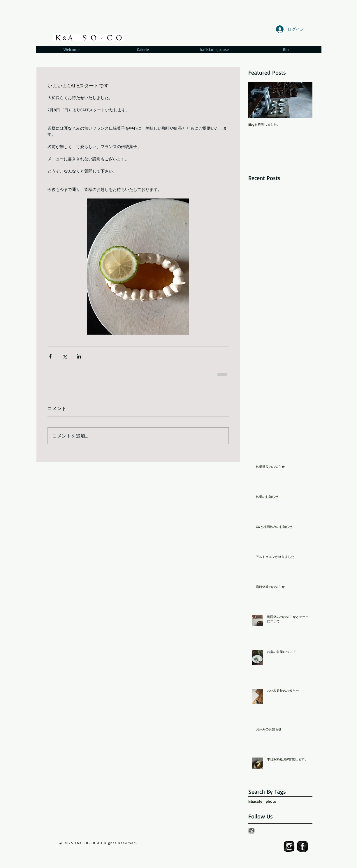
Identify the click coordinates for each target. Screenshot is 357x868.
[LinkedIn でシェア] (79, 356)
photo (271, 801)
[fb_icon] (303, 846)
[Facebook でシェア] (50, 356)
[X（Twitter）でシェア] (65, 356)
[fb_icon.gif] (252, 831)
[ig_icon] (289, 846)
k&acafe (255, 801)
